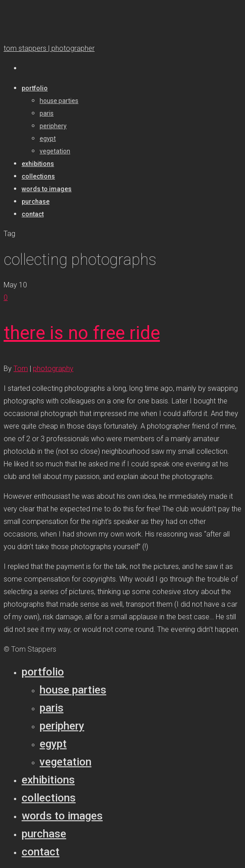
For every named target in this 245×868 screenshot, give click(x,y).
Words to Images (62, 816)
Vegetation (66, 762)
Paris (52, 708)
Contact (41, 852)
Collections (49, 798)
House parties (73, 690)
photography (53, 369)
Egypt (53, 744)
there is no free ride (82, 333)
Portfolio (43, 672)
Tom (21, 369)
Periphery (62, 726)
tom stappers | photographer (49, 48)
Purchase (44, 834)
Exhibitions (48, 780)
